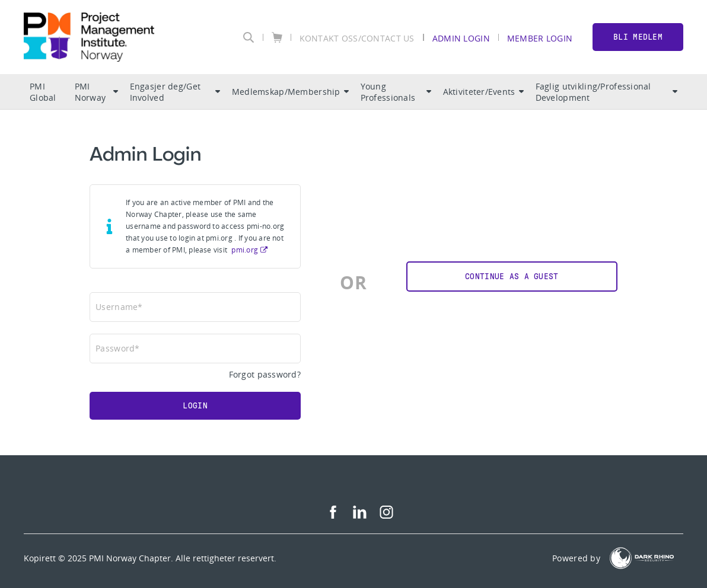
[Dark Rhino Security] (642, 558)
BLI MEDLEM (638, 37)
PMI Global (43, 92)
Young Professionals (396, 92)
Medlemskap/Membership (290, 92)
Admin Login (461, 38)
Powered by (576, 558)
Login (195, 406)
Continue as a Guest (512, 277)
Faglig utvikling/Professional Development (606, 92)
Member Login (540, 38)
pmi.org (245, 250)
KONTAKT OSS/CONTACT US (357, 38)
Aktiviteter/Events (483, 92)
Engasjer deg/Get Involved (175, 92)
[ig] (386, 515)
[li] (360, 515)
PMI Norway (96, 92)
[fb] (333, 515)
